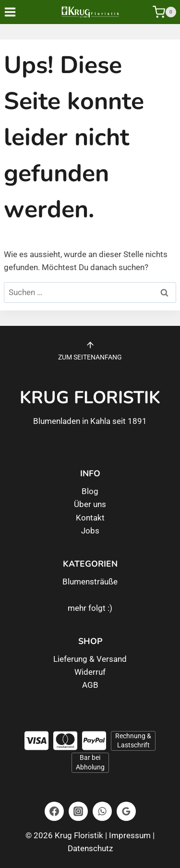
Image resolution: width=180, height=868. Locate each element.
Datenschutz (90, 848)
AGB (90, 685)
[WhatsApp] (102, 811)
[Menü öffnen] (17, 12)
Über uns (90, 504)
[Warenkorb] (164, 12)
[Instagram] (78, 811)
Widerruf (90, 672)
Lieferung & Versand (90, 659)
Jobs (90, 531)
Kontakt (90, 518)
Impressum (130, 835)
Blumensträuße (90, 582)
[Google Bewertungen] (126, 811)
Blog (90, 491)
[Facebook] (54, 811)
